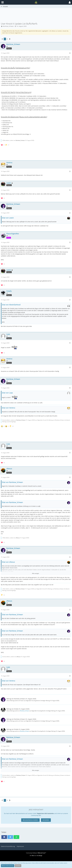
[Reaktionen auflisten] (5, 145)
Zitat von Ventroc (9, 408)
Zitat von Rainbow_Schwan (12, 482)
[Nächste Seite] (10, 39)
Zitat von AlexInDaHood (11, 305)
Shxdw (16, 709)
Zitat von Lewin (8, 218)
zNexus (18, 538)
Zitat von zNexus (8, 562)
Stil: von (36, 856)
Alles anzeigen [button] (36, 573)
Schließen (18, 866)
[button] (70, 2)
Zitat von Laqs (7, 393)
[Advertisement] (36, 16)
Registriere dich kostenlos (45, 813)
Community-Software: (36, 853)
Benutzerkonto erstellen (30, 820)
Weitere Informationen (8, 866)
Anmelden (46, 820)
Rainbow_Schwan (8, 26)
